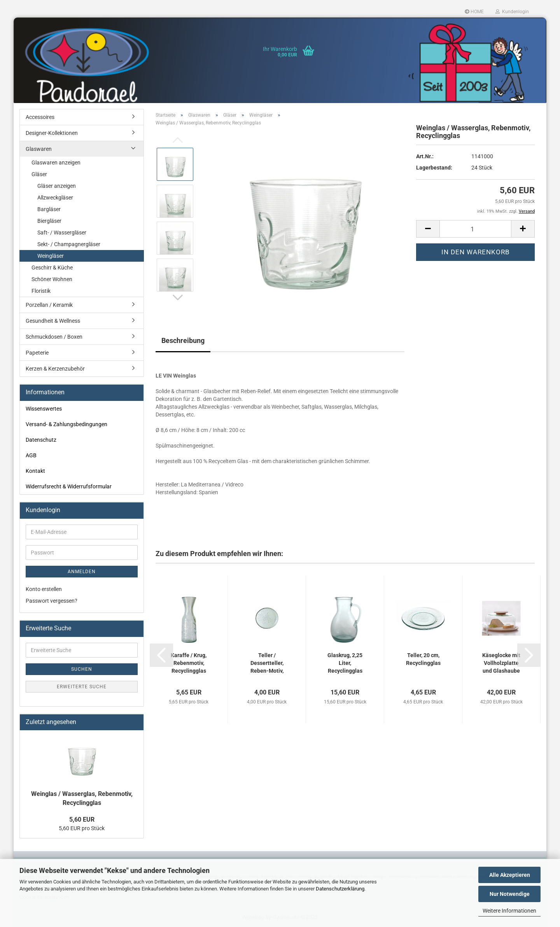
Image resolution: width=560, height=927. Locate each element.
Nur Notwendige (510, 894)
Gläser (39, 174)
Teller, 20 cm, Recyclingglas (423, 659)
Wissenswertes (44, 409)
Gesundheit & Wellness (53, 321)
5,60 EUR (82, 819)
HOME (474, 12)
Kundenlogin (512, 12)
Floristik (41, 291)
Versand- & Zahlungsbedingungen (66, 424)
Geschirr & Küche (52, 268)
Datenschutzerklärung (340, 889)
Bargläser (49, 209)
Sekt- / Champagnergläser (69, 244)
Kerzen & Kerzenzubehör (55, 369)
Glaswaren (39, 149)
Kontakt (35, 471)
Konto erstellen (44, 589)
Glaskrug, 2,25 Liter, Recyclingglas (345, 663)
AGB (31, 455)
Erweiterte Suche (82, 687)
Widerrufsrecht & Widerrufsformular (69, 486)
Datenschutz (41, 440)
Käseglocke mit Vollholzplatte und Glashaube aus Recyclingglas (501, 663)
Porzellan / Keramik (49, 305)
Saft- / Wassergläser (62, 233)
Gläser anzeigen (57, 186)
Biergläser (49, 221)
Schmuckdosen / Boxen (54, 337)
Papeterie (37, 353)
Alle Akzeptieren (510, 875)
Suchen (82, 669)
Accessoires (40, 117)
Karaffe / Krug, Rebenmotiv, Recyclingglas (189, 663)
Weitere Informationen (509, 911)
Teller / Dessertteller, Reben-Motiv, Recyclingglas (267, 663)
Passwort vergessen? (52, 601)
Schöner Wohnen (52, 279)
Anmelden (82, 572)
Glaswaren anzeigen (56, 163)
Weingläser (51, 256)
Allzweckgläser (55, 198)
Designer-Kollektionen (52, 133)
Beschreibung (183, 340)
